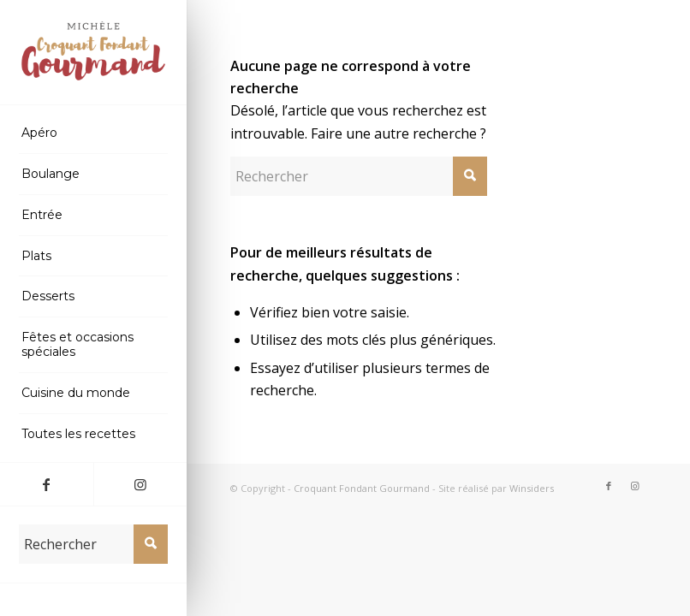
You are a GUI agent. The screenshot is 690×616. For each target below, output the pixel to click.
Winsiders (532, 488)
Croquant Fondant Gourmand (362, 488)
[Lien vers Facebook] (47, 484)
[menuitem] (93, 133)
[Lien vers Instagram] (140, 484)
